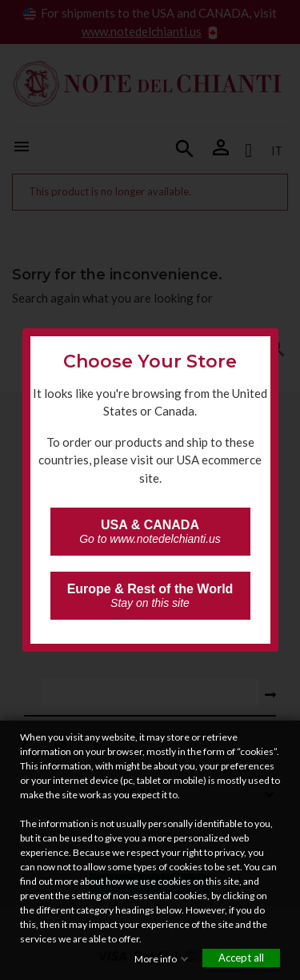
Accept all (241, 958)
